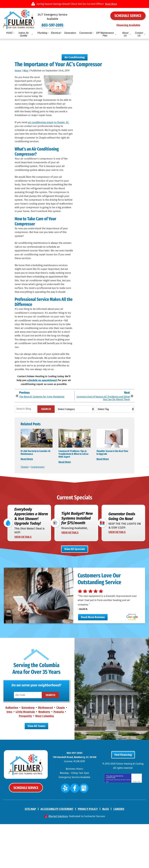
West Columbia (45, 760)
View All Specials (75, 590)
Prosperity (25, 760)
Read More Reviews (93, 661)
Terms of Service (127, 825)
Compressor (39, 502)
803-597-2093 (75, 21)
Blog (26, 68)
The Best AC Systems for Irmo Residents (44, 426)
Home (18, 68)
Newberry (44, 756)
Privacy (135, 828)
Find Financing (123, 801)
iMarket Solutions (58, 860)
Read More (111, 4)
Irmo (9, 756)
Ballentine (12, 752)
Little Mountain (25, 756)
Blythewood (45, 752)
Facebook (75, 833)
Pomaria (59, 756)
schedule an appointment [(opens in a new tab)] (42, 408)
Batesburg (28, 752)
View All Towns (36, 770)
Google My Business (82, 833)
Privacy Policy (117, 825)
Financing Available (128, 25)
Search (46, 439)
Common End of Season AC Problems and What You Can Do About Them (104, 428)
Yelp (68, 833)
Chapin (25, 502)
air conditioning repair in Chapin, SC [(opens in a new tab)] (50, 122)
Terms (139, 828)
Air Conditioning (75, 54)
